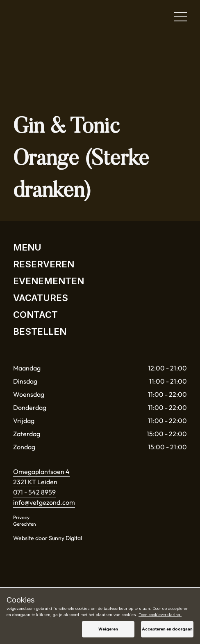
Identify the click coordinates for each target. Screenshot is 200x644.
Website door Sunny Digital (48, 538)
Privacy (21, 517)
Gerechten (25, 524)
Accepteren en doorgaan (167, 629)
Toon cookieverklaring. (160, 615)
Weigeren (108, 629)
